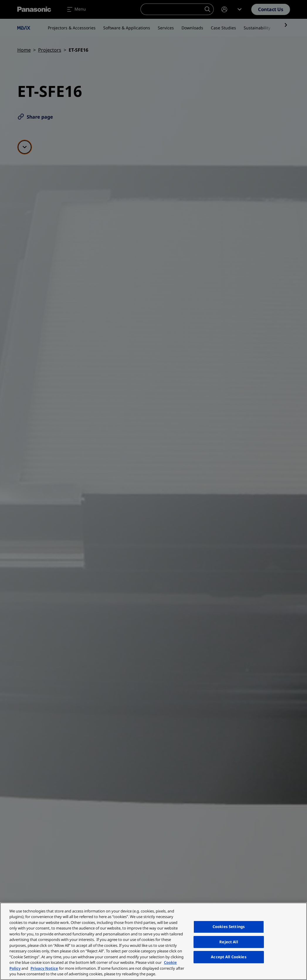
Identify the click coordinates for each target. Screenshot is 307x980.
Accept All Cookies (229, 957)
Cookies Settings (229, 927)
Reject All (229, 942)
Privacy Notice (44, 968)
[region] (153, 941)
